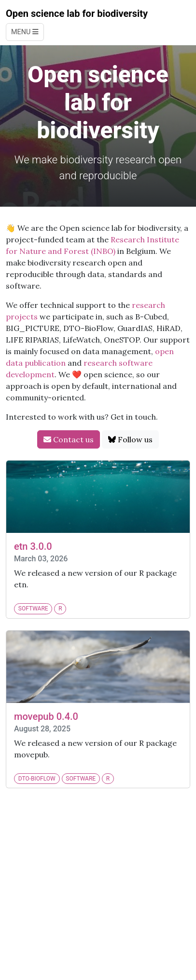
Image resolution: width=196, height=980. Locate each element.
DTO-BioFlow (37, 779)
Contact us (69, 439)
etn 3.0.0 (33, 546)
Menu (25, 32)
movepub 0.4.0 (46, 716)
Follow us (130, 439)
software (33, 609)
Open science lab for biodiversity (77, 13)
